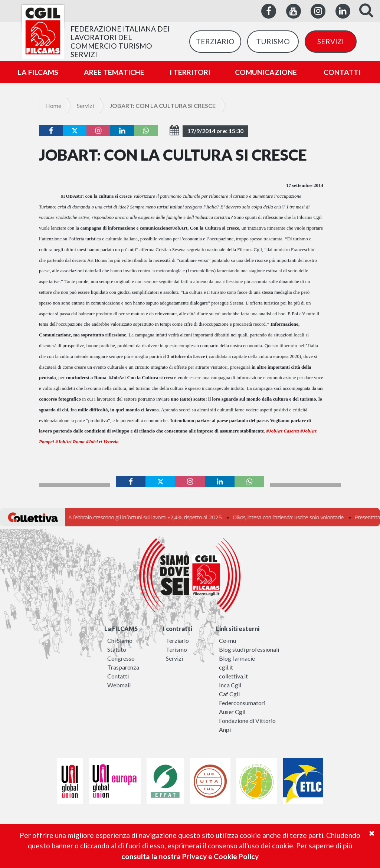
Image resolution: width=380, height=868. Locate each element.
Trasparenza (123, 667)
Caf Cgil (229, 694)
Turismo (176, 649)
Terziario (177, 640)
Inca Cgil (230, 685)
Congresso (121, 658)
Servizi (85, 106)
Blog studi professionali (249, 649)
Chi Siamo (120, 640)
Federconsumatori (242, 703)
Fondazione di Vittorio (247, 721)
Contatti (118, 676)
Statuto (117, 649)
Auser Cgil (232, 712)
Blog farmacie (237, 658)
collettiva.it (233, 676)
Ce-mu (227, 640)
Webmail (119, 685)
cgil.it (226, 667)
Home (53, 106)
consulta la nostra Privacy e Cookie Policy (190, 856)
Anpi (225, 729)
